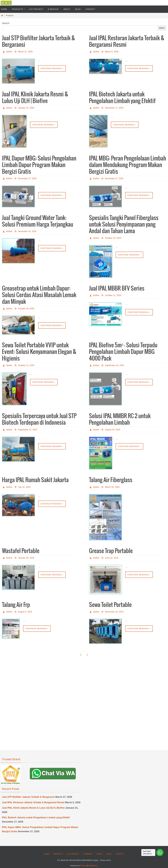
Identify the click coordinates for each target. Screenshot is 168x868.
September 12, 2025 (28, 430)
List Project (73, 854)
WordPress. (93, 866)
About (99, 854)
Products (58, 854)
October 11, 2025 (113, 295)
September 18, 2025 (115, 365)
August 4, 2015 (25, 612)
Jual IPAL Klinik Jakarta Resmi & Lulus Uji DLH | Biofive (33, 808)
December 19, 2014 (114, 612)
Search (6, 23)
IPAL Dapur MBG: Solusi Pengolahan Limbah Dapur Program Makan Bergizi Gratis (39, 165)
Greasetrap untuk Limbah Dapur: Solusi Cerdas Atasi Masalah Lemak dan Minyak (39, 295)
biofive (9, 52)
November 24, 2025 (27, 231)
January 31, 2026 (26, 108)
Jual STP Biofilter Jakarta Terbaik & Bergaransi (28, 797)
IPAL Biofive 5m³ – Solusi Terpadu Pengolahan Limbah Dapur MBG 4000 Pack (123, 352)
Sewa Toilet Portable (110, 605)
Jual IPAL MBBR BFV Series (117, 289)
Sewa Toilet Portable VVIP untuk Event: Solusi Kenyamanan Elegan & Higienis (39, 352)
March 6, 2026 (112, 52)
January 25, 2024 (26, 558)
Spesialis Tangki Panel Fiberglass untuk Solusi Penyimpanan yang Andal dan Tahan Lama (124, 225)
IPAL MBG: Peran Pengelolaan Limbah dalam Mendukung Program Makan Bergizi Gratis (128, 165)
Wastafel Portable (21, 551)
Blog (109, 854)
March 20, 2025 (112, 487)
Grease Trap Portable (111, 551)
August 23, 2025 (113, 430)
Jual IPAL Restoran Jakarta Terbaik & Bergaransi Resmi (33, 802)
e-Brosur (88, 854)
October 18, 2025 (113, 238)
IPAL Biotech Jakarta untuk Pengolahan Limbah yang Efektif (36, 818)
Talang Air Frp (16, 605)
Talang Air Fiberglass (111, 480)
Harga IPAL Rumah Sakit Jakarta (35, 480)
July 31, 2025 (24, 487)
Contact (120, 854)
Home (47, 854)
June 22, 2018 (112, 558)
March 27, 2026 (25, 52)
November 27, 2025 (27, 179)
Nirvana (83, 866)
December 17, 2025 (114, 108)
